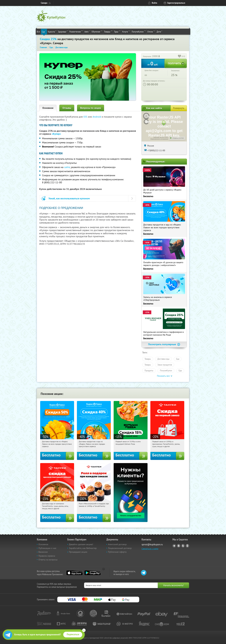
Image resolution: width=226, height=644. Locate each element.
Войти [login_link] (154, 3)
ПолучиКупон (139, 31)
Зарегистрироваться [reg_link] (176, 3)
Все (38, 32)
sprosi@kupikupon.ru (152, 544)
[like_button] (180, 56)
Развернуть (179, 108)
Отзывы (67, 108)
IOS (86, 117)
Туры (117, 31)
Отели (151, 31)
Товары (108, 31)
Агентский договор (117, 544)
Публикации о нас (47, 548)
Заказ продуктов (165, 365)
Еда (44, 31)
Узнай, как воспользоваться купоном (69, 198)
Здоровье (63, 31)
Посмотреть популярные (164, 344)
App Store (74, 573)
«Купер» (56, 134)
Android (97, 117)
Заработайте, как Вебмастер (83, 548)
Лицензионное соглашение (159, 139)
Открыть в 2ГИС (178, 138)
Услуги (126, 31)
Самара (44, 3)
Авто (87, 31)
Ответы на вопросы (48, 560)
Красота (52, 31)
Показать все (163, 376)
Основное (48, 108)
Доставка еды (163, 359)
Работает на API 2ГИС (161, 137)
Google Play (93, 573)
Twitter (183, 546)
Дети (159, 31)
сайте (67, 167)
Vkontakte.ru (179, 546)
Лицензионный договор (120, 548)
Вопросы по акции (91, 108)
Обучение (97, 31)
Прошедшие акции (78, 552)
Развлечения (76, 31)
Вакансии (43, 552)
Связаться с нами (150, 549)
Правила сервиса (47, 556)
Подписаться (73, 634)
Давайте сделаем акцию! (81, 544)
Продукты (149, 370)
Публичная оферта (117, 552)
